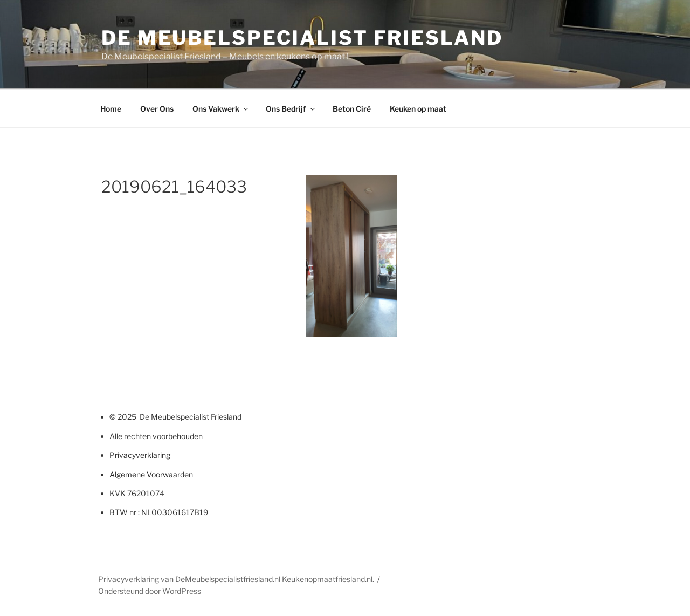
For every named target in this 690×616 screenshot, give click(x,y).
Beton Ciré (352, 109)
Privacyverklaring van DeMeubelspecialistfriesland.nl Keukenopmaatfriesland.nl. (236, 579)
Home (111, 109)
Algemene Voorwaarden (151, 474)
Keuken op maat (418, 109)
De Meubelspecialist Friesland (302, 38)
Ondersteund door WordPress (150, 591)
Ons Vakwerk (221, 109)
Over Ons (157, 109)
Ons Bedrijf (291, 109)
